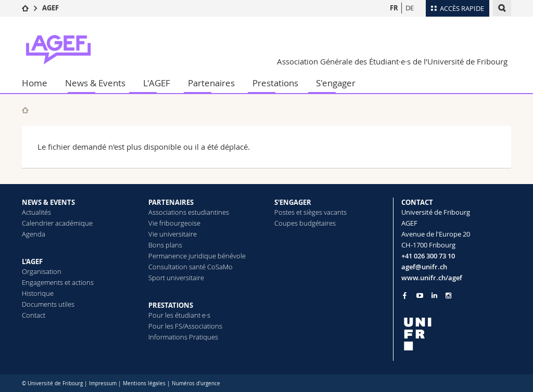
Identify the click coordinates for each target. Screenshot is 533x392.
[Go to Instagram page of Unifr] (448, 296)
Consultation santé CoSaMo (191, 267)
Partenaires (211, 83)
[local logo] (456, 334)
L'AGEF (157, 83)
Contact (34, 315)
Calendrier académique (57, 223)
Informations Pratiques (183, 337)
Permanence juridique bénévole (197, 256)
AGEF (50, 8)
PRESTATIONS (171, 305)
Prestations (275, 83)
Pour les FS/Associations (185, 326)
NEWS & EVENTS (48, 202)
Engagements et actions (58, 282)
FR (394, 8)
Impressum (103, 383)
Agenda (34, 234)
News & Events (95, 83)
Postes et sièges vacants (310, 212)
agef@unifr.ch (424, 267)
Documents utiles (48, 304)
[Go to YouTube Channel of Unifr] (420, 296)
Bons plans (165, 245)
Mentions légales (144, 383)
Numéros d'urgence (196, 383)
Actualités (36, 212)
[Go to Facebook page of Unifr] (405, 295)
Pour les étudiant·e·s (179, 315)
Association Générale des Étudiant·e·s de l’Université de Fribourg (392, 61)
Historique (38, 293)
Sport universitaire (176, 278)
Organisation (42, 271)
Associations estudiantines (189, 212)
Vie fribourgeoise (174, 223)
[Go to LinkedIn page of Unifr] (434, 296)
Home (35, 83)
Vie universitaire (173, 234)
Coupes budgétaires (305, 223)
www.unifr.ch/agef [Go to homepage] (432, 278)
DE (410, 8)
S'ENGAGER (293, 202)
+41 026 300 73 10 (428, 256)
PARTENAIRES (171, 202)
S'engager (336, 83)
